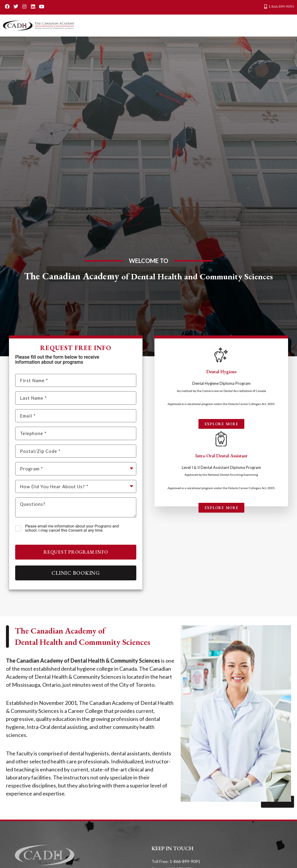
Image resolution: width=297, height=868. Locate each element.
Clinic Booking (76, 573)
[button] (288, 26)
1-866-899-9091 (185, 861)
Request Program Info (76, 552)
